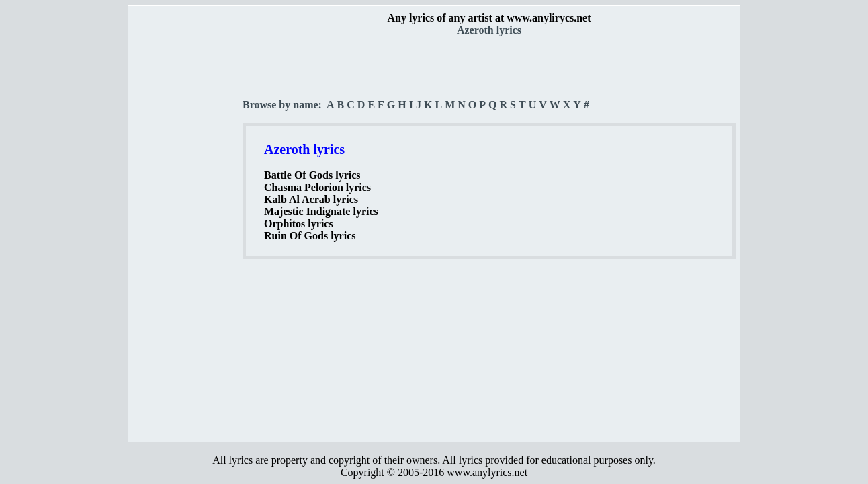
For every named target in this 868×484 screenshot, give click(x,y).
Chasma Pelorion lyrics (317, 187)
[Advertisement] (186, 236)
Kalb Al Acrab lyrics (311, 199)
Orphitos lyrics (299, 224)
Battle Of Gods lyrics (312, 175)
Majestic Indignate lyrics (321, 211)
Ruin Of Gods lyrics (310, 236)
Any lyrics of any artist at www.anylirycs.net (489, 18)
